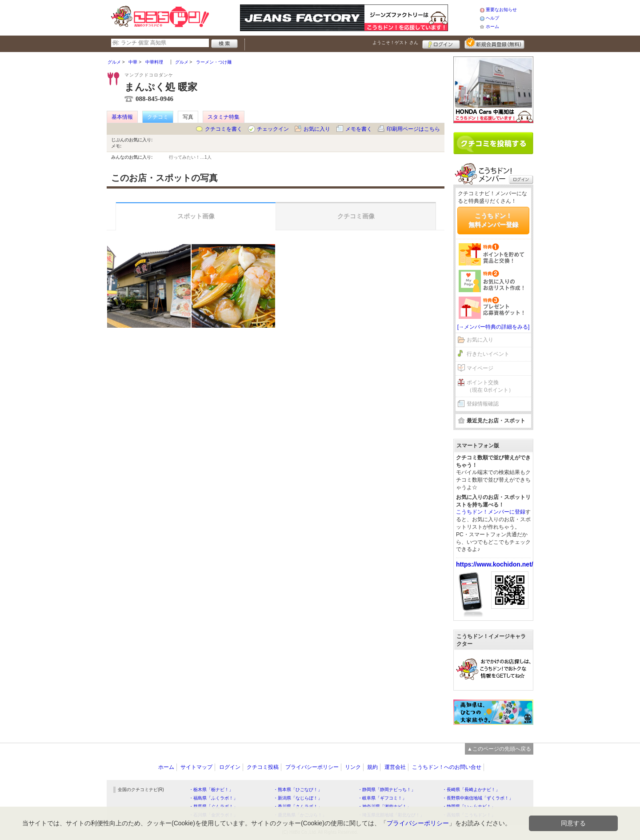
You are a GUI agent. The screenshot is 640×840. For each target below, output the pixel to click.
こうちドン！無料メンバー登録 (493, 220)
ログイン (441, 43)
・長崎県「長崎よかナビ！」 (471, 790)
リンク (353, 767)
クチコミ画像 (356, 216)
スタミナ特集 (224, 117)
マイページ (480, 368)
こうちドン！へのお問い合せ (447, 767)
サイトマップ (196, 767)
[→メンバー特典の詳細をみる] (494, 327)
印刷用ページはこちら (413, 129)
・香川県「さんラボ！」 (298, 806)
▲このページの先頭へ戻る (499, 749)
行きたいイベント (488, 354)
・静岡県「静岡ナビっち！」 (387, 790)
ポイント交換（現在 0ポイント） (490, 386)
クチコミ (158, 117)
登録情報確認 (483, 404)
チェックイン (273, 129)
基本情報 (122, 117)
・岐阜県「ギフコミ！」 (382, 798)
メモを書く (359, 129)
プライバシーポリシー (312, 767)
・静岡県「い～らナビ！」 (469, 806)
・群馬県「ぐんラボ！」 (213, 806)
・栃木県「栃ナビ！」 (211, 790)
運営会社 (395, 767)
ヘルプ (492, 18)
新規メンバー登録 (494, 43)
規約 (372, 767)
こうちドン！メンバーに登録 (491, 512)
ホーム (492, 26)
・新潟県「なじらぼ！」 (298, 798)
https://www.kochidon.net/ (495, 564)
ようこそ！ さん (395, 42)
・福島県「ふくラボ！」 (213, 798)
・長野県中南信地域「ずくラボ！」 (478, 798)
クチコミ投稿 (263, 767)
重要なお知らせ (501, 10)
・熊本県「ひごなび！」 (298, 790)
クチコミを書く (224, 129)
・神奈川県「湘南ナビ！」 (384, 806)
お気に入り (317, 129)
